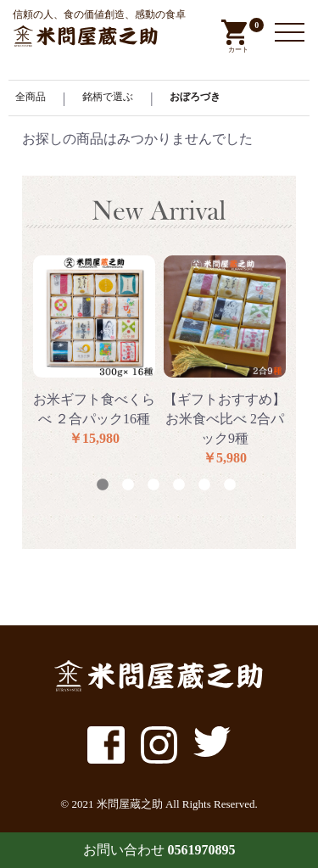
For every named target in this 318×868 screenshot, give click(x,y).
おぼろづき (195, 97)
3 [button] (153, 485)
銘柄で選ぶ (108, 97)
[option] (94, 352)
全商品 (31, 97)
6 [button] (230, 485)
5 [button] (204, 485)
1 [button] (103, 485)
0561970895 (202, 850)
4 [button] (179, 485)
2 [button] (128, 485)
